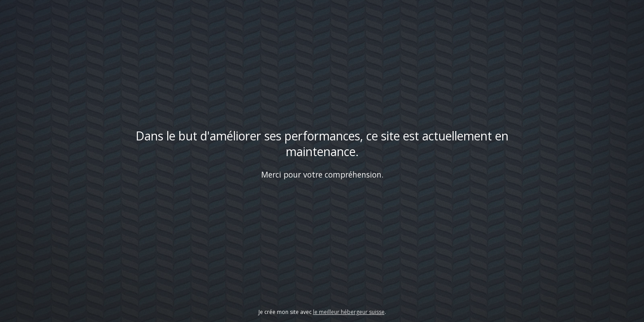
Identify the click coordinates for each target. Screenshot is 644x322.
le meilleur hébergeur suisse (349, 312)
